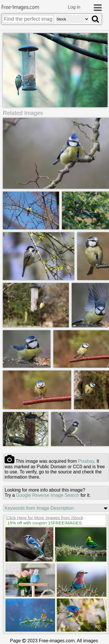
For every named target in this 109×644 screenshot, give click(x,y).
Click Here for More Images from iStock (45, 518)
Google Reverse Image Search (48, 495)
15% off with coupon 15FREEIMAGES (44, 523)
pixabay (86, 461)
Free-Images (20, 7)
